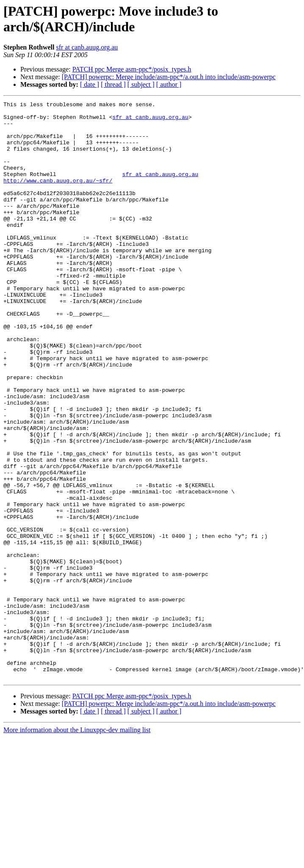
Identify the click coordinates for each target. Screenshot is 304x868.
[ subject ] (141, 84)
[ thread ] (113, 84)
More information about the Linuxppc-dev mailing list (77, 845)
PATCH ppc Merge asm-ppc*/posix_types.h (132, 69)
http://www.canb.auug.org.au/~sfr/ (58, 197)
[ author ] (169, 84)
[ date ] (90, 84)
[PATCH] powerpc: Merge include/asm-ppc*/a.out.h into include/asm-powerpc (169, 77)
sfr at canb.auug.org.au (87, 47)
